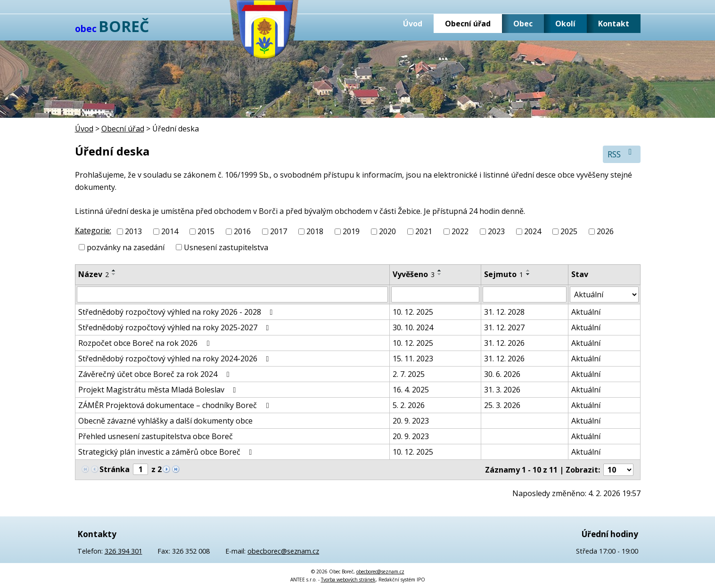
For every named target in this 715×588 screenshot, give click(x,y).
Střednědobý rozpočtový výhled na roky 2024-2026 (175, 359)
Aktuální (586, 312)
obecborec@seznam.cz (283, 551)
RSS (621, 154)
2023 (496, 231)
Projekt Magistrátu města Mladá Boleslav (159, 390)
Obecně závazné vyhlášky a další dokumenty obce (165, 421)
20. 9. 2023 (411, 421)
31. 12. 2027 (504, 327)
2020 (387, 231)
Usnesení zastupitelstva (226, 247)
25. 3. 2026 (502, 405)
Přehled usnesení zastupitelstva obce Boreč (156, 436)
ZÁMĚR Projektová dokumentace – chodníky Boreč (175, 405)
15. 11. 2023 (413, 359)
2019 (351, 231)
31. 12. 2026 (504, 343)
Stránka (115, 469)
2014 (170, 231)
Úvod (413, 24)
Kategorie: (93, 230)
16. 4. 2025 (411, 390)
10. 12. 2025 (413, 312)
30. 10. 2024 (413, 327)
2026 (605, 231)
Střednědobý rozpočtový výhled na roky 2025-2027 (175, 327)
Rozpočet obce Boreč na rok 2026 (145, 343)
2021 (424, 231)
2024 (533, 231)
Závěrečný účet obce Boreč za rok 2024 (155, 374)
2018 (315, 231)
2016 (242, 231)
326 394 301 (123, 551)
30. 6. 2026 (502, 374)
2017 (279, 231)
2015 (206, 231)
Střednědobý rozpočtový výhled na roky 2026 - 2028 (177, 312)
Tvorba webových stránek (348, 580)
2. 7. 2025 (409, 374)
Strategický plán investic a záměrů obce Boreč (167, 452)
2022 (460, 231)
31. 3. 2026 (502, 390)
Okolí (565, 24)
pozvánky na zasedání (126, 247)
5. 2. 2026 (409, 405)
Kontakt (614, 24)
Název (94, 274)
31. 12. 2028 (504, 312)
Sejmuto (504, 274)
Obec (523, 24)
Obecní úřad (468, 24)
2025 (569, 231)
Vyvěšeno (414, 274)
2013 (133, 231)
